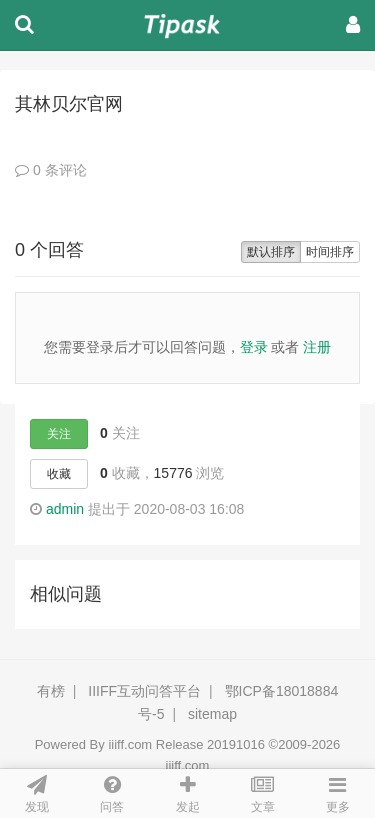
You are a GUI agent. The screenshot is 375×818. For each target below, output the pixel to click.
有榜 (51, 691)
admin (65, 509)
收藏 (59, 474)
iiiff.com (130, 744)
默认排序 (271, 252)
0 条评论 (51, 170)
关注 (59, 434)
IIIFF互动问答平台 (144, 691)
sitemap (212, 714)
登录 (254, 347)
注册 (317, 347)
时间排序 (330, 252)
